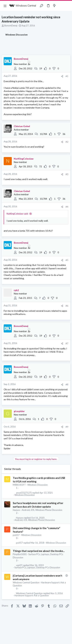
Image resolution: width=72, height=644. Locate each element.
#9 (67, 427)
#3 (67, 174)
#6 (67, 306)
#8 (67, 385)
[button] (5, 6)
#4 (67, 207)
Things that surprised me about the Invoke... (39, 551)
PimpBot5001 (20, 554)
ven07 (19, 565)
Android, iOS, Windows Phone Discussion (42, 510)
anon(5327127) (24, 493)
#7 (67, 343)
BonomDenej (11, 26)
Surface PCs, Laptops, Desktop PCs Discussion (37, 568)
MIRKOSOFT (19, 485)
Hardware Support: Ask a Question (32, 596)
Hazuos (16, 510)
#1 (67, 76)
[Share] (62, 76)
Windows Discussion (38, 485)
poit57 (16, 535)
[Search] (67, 6)
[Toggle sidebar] (61, 6)
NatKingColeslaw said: (17, 214)
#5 (67, 260)
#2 (67, 142)
